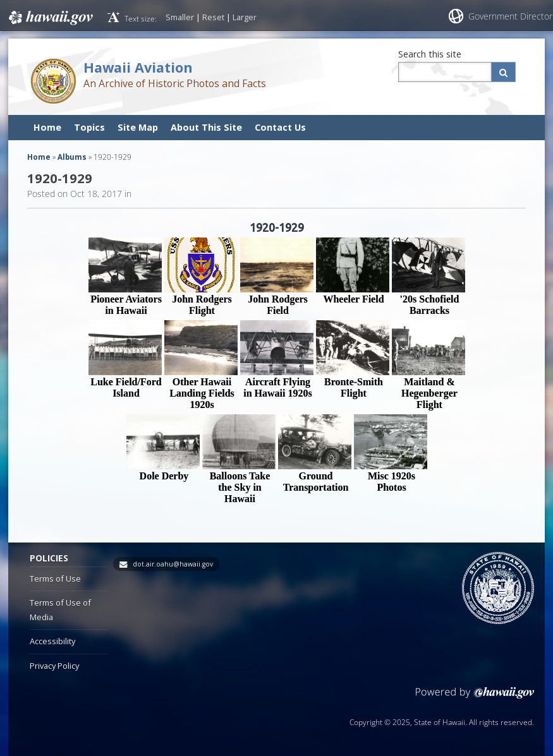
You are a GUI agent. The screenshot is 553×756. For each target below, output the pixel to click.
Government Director (510, 16)
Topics (89, 127)
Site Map (138, 127)
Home (47, 127)
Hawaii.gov (50, 17)
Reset (213, 17)
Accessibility (52, 641)
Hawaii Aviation (138, 67)
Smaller (180, 17)
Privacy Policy (54, 666)
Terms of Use (55, 579)
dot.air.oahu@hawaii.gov (173, 564)
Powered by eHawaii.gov (475, 698)
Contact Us (280, 127)
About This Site (206, 127)
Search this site (430, 54)
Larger (245, 17)
